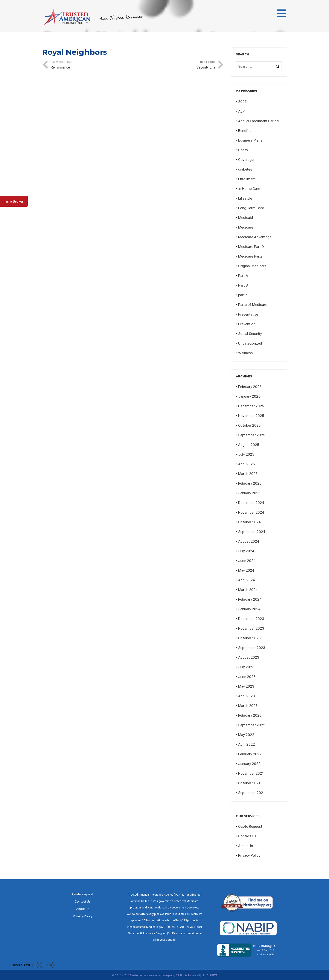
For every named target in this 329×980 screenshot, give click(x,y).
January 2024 (249, 609)
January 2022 (249, 764)
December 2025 (251, 406)
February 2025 (250, 483)
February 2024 (250, 599)
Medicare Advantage (255, 237)
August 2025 (249, 445)
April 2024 (247, 580)
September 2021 (252, 793)
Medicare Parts (250, 256)
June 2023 (247, 677)
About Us (246, 846)
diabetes (245, 169)
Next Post (174, 65)
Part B (243, 285)
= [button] (51, 965)
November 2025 (251, 416)
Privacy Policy (249, 855)
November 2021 (251, 773)
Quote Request (250, 826)
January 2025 (249, 493)
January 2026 (249, 396)
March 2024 (248, 590)
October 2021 (249, 783)
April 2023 (247, 696)
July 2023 (246, 667)
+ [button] (43, 965)
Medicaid (246, 218)
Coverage (246, 160)
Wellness (245, 353)
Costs (243, 150)
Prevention (247, 324)
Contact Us (247, 836)
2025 (242, 102)
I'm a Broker (14, 201)
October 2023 (249, 638)
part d (243, 295)
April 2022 (247, 744)
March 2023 (248, 706)
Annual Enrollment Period (258, 121)
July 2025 (246, 454)
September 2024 (252, 532)
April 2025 (247, 464)
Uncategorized (250, 343)
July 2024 (246, 551)
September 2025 (252, 435)
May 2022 (246, 735)
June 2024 (247, 561)
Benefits (245, 131)
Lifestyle (245, 198)
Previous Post (92, 65)
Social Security (250, 334)
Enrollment (247, 179)
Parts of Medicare (253, 305)
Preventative (248, 314)
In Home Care (249, 189)
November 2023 (251, 628)
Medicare (246, 227)
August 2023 (249, 657)
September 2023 (252, 648)
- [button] (36, 965)
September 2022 (252, 725)
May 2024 (246, 570)
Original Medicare (252, 266)
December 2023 (251, 619)
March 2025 (248, 474)
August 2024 (249, 541)
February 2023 (250, 715)
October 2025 (249, 425)
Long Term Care (251, 208)
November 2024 (251, 512)
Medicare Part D (251, 247)
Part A (243, 276)
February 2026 (250, 387)
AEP (241, 111)
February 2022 (250, 754)
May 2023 (246, 686)
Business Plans (250, 140)
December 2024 (251, 503)
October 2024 (249, 522)
